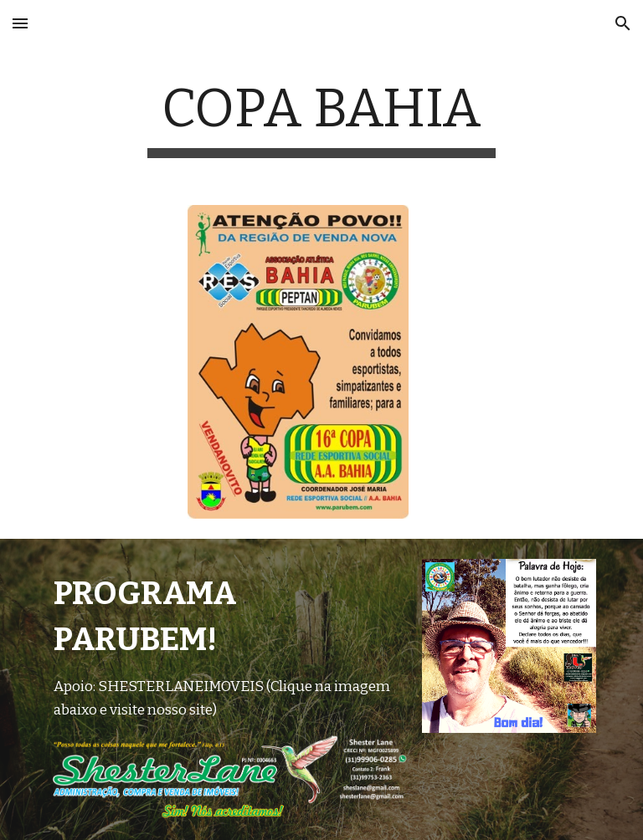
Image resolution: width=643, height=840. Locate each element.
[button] (20, 23)
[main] (321, 118)
